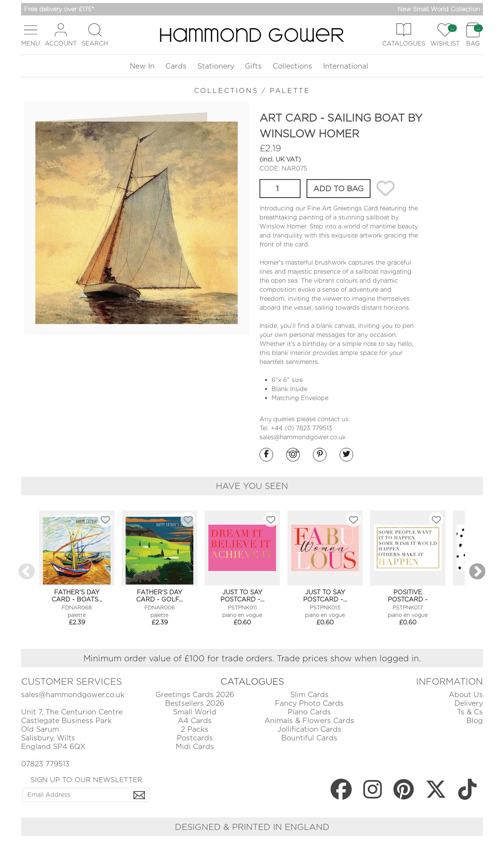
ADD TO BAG (339, 189)
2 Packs (195, 729)
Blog (475, 721)
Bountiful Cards (309, 738)
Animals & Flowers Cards (309, 721)
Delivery (469, 703)
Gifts (253, 66)
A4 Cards (195, 721)
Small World (195, 712)
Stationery (216, 66)
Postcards (195, 738)
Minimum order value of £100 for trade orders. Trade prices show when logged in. (252, 658)
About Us (466, 695)
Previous (27, 572)
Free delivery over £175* (59, 9)
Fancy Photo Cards (309, 703)
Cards (176, 66)
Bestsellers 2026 (195, 703)
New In (142, 66)
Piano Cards (309, 712)
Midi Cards (195, 747)
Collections (292, 66)
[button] (30, 35)
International (346, 66)
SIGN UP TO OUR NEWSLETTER (86, 779)
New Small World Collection (439, 9)
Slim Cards (310, 695)
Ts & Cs (470, 712)
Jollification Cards (309, 729)
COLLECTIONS (226, 91)
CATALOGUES (252, 681)
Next (477, 572)
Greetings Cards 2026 (195, 695)
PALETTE (290, 91)
